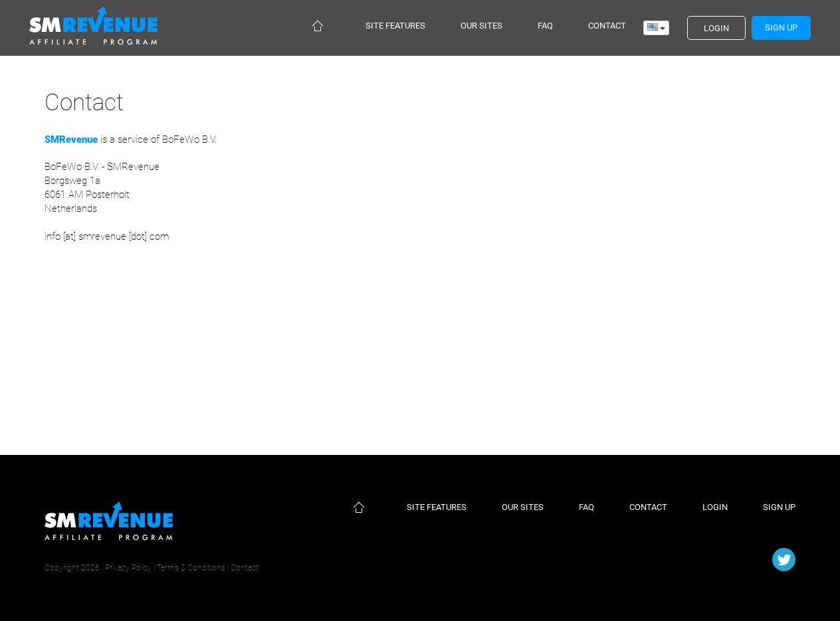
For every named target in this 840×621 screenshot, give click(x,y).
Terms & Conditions (191, 568)
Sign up (779, 507)
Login (715, 507)
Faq (545, 26)
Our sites (481, 26)
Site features (395, 26)
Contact (607, 26)
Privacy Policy (128, 568)
